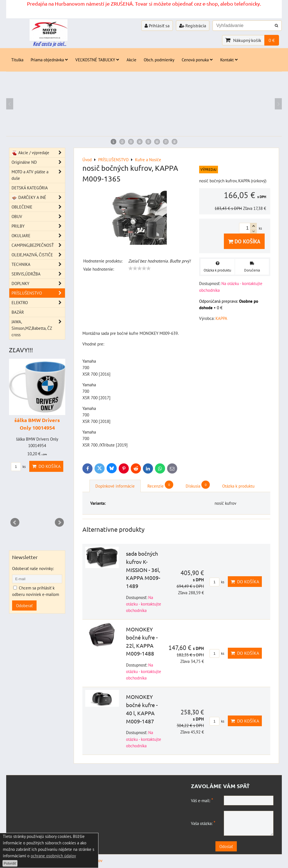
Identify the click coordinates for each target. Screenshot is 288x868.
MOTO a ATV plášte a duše (38, 175)
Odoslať (236, 846)
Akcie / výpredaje (38, 153)
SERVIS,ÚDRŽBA (38, 274)
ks (217, 582)
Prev (15, 522)
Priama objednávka (49, 60)
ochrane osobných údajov (53, 856)
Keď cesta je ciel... (49, 44)
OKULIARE (38, 236)
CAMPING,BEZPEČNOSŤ (38, 245)
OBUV (38, 217)
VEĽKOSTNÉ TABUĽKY (97, 60)
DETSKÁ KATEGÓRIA (30, 188)
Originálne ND (38, 162)
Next (59, 522)
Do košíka (244, 241)
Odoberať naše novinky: (33, 568)
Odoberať (24, 605)
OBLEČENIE (38, 207)
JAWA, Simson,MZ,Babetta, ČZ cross (38, 328)
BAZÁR (18, 312)
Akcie (131, 60)
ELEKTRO (38, 303)
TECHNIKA (38, 264)
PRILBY (38, 226)
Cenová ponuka (197, 60)
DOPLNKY (38, 283)
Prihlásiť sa (157, 26)
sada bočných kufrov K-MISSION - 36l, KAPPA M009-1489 (143, 570)
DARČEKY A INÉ (38, 197)
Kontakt (229, 60)
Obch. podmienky (159, 60)
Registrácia (193, 26)
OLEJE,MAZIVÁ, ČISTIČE (38, 255)
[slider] (139, 268)
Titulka (17, 60)
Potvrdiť (10, 863)
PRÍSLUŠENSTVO (38, 293)
